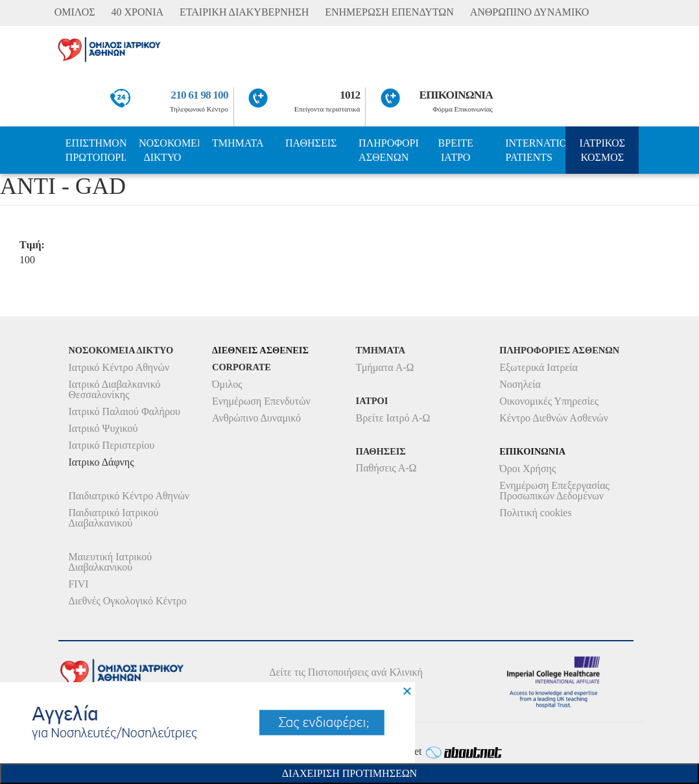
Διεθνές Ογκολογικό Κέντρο (127, 601)
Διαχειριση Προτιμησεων (349, 773)
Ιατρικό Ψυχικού (103, 428)
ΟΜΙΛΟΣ (75, 12)
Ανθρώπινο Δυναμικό (256, 418)
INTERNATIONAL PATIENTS (535, 150)
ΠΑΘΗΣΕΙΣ (311, 143)
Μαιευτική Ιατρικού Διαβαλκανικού (110, 562)
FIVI (78, 584)
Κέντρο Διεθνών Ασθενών (554, 418)
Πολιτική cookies (535, 513)
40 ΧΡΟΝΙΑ (137, 12)
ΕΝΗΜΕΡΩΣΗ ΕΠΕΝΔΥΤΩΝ (389, 12)
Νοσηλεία (520, 384)
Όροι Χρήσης (527, 469)
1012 (350, 95)
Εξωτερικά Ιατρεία (539, 367)
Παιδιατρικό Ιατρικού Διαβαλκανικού (113, 518)
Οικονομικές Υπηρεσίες (549, 401)
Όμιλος (227, 384)
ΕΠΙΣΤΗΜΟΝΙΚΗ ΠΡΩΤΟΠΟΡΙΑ (96, 150)
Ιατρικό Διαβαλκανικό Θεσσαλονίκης (114, 389)
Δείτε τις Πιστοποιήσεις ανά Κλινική (346, 672)
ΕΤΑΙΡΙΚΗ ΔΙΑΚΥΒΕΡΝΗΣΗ (244, 12)
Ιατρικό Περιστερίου (111, 445)
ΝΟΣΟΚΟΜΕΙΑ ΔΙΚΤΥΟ (169, 150)
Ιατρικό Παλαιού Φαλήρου (124, 411)
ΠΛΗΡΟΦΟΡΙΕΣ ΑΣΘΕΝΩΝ (389, 150)
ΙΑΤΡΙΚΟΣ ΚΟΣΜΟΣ (602, 150)
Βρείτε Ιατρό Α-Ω (393, 418)
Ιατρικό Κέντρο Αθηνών (119, 367)
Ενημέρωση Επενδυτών (261, 401)
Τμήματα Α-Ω (385, 367)
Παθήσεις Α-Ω (386, 468)
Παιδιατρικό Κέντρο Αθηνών (129, 496)
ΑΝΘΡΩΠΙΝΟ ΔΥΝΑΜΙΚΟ (530, 12)
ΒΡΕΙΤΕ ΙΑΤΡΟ (456, 150)
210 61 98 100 (199, 95)
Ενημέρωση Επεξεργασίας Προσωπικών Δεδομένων (554, 491)
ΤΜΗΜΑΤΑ (238, 143)
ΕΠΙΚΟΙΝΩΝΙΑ (456, 95)
